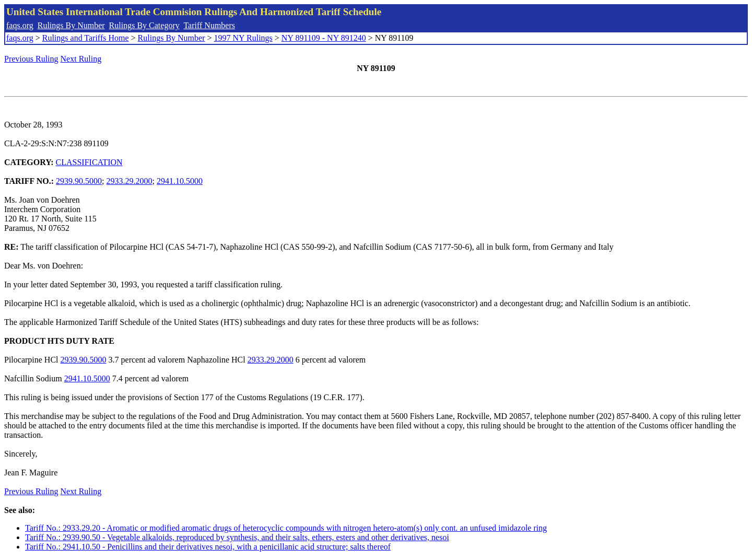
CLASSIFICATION (89, 162)
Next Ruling (81, 59)
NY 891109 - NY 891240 (324, 38)
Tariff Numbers (209, 25)
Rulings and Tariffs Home (86, 38)
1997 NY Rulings (243, 38)
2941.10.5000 (180, 181)
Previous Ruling (31, 59)
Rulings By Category (144, 25)
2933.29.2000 (130, 181)
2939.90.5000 (79, 181)
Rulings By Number (71, 25)
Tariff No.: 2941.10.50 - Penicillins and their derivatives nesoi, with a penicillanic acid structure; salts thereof (208, 547)
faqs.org (20, 25)
